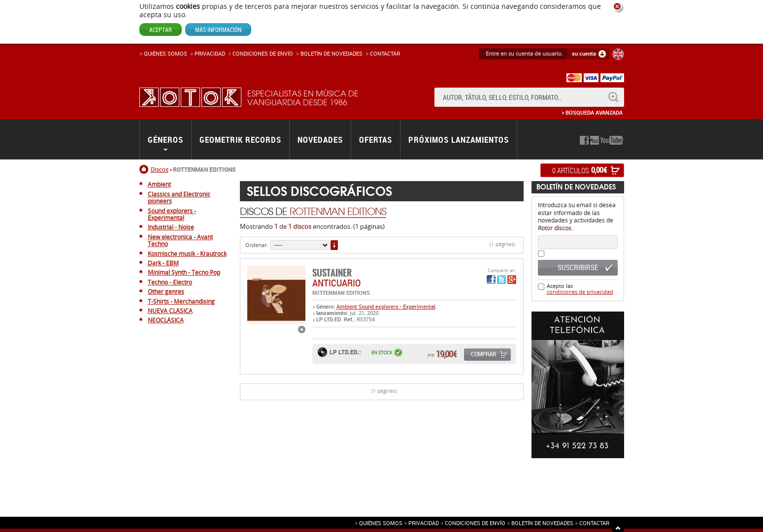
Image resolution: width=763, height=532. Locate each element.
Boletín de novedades (332, 53)
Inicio (145, 169)
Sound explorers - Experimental (397, 306)
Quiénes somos (166, 53)
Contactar (385, 53)
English (618, 54)
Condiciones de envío (475, 523)
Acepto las (580, 289)
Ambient (348, 306)
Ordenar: (257, 245)
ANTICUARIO (336, 283)
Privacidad (210, 53)
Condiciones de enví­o (263, 53)
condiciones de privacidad (580, 292)
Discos (160, 169)
